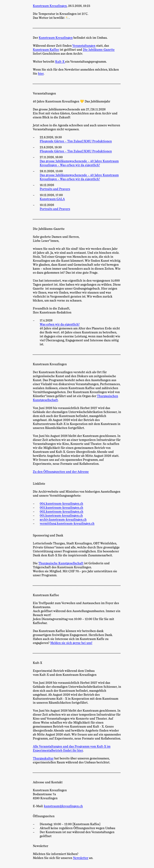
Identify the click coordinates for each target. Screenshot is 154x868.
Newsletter (81, 858)
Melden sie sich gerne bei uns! (71, 643)
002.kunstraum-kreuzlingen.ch (61, 512)
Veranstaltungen (84, 46)
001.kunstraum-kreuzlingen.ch (61, 516)
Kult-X (60, 62)
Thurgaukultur (43, 758)
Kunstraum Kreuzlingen (56, 38)
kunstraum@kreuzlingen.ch (63, 806)
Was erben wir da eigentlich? (60, 324)
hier (41, 74)
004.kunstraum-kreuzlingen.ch (61, 504)
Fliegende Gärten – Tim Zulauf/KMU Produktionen (76, 141)
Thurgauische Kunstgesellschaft (61, 563)
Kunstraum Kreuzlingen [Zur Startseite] (50, 6)
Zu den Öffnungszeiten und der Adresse (61, 472)
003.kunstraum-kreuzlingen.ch (61, 508)
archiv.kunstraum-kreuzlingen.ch (63, 520)
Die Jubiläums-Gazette (99, 50)
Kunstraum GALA (52, 199)
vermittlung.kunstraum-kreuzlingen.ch (67, 524)
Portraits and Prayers (55, 189)
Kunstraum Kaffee (46, 50)
